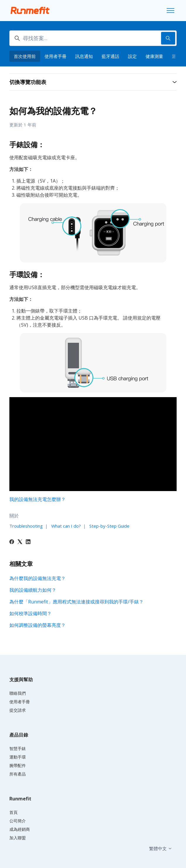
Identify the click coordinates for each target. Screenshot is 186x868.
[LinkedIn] (28, 542)
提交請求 (18, 710)
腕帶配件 (18, 765)
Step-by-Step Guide (109, 526)
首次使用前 (25, 56)
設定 (132, 56)
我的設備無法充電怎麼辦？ (37, 499)
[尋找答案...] (93, 38)
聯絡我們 (18, 693)
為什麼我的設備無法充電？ (37, 578)
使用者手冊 (56, 56)
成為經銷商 (20, 829)
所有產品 (18, 774)
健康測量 (154, 56)
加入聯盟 (18, 838)
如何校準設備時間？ (30, 613)
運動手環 (18, 757)
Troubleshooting (26, 526)
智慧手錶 (18, 748)
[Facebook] (12, 542)
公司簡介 (18, 821)
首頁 (13, 812)
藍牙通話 (110, 56)
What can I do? (66, 526)
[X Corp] (20, 542)
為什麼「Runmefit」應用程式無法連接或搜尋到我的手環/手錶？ (76, 602)
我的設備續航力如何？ (33, 590)
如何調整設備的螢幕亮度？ (37, 625)
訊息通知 (84, 56)
